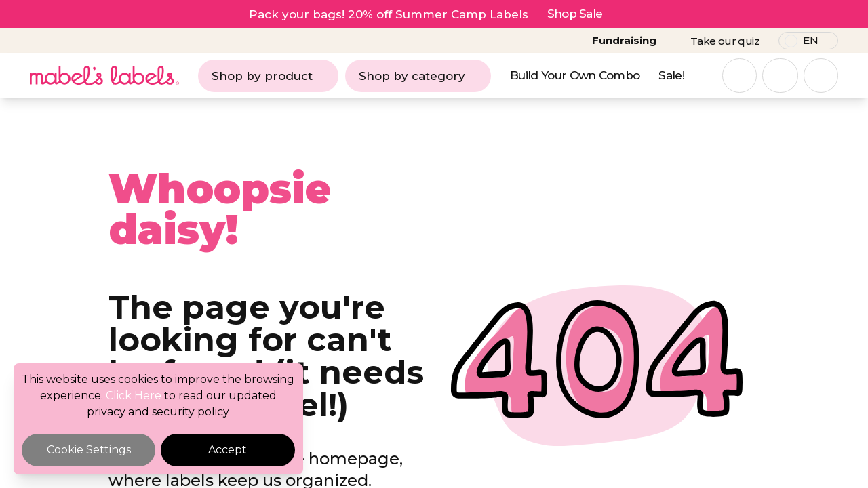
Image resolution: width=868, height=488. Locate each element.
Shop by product (268, 76)
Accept (228, 450)
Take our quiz (725, 41)
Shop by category (418, 76)
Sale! (671, 75)
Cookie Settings (89, 450)
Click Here (134, 395)
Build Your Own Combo (575, 75)
